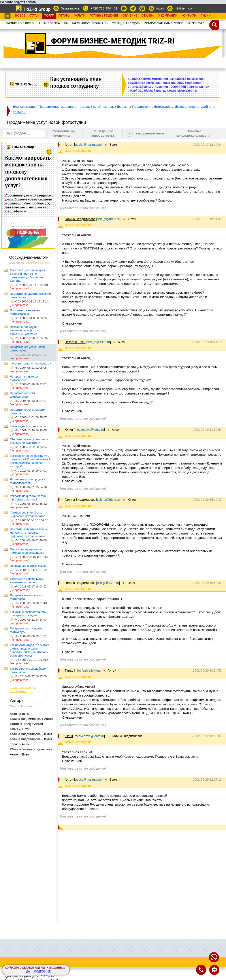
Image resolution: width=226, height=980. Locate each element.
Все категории (24, 107)
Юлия (69, 430)
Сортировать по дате (39, 263)
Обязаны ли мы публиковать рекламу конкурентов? (29, 441)
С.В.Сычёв (47, 976)
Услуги (80, 16)
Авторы (64, 16)
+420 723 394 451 (104, 8)
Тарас (69, 670)
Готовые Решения (104, 16)
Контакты (189, 16)
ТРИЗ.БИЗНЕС (49, 23)
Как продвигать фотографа (28, 426)
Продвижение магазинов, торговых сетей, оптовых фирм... (83, 107)
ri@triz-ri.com (185, 8)
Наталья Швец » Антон (26, 724)
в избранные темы (150, 133)
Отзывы (148, 16)
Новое (20, 16)
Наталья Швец (75, 342)
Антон (69, 145)
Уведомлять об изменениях (63, 133)
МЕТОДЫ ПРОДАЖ (126, 23)
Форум (49, 16)
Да (28, 972)
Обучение (130, 16)
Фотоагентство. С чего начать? (30, 363)
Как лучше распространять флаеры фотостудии (28, 614)
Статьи (34, 16)
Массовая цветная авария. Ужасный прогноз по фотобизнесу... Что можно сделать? (28, 275)
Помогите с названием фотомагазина (25, 312)
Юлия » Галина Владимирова (31, 749)
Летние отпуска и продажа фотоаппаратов (27, 481)
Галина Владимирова (80, 219)
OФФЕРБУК (196, 23)
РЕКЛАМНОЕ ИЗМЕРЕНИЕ (164, 23)
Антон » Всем (20, 714)
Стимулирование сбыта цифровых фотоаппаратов (28, 514)
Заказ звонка (70, 8)
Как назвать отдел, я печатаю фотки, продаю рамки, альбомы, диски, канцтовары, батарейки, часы (30, 650)
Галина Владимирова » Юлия (31, 734)
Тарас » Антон (20, 744)
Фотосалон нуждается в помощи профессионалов (27, 551)
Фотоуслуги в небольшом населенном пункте (27, 581)
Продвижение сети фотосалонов (22, 395)
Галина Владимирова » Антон (31, 719)
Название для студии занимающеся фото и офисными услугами (24, 330)
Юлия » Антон (20, 729)
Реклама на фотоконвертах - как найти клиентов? (29, 498)
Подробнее (42, 972)
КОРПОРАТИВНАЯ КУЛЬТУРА (86, 23)
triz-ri (160, 8)
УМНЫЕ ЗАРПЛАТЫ (20, 23)
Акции (206, 16)
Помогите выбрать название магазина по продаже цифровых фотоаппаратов (29, 533)
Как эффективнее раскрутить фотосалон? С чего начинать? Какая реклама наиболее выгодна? (30, 461)
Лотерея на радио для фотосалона (25, 378)
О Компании (168, 16)
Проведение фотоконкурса (28, 566)
